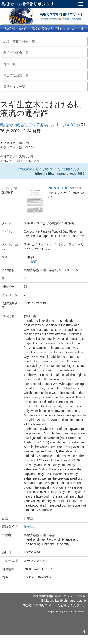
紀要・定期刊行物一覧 (19, 41)
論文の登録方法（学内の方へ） (54, 29)
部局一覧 (10, 64)
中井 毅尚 (31, 262)
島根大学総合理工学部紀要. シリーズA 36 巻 (40, 125)
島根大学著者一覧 (16, 53)
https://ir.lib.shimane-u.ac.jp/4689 (60, 174)
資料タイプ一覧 (14, 87)
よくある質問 (33, 37)
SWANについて (15, 29)
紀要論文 (30, 527)
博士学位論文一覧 (16, 75)
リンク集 (54, 37)
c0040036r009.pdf (62, 188)
